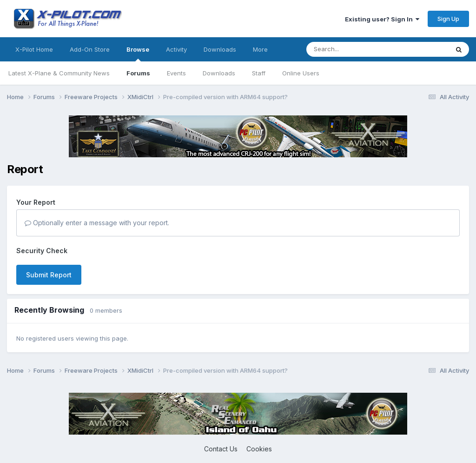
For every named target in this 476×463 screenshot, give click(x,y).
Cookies (259, 449)
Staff (259, 73)
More (260, 49)
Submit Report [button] (49, 275)
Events (176, 73)
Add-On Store (90, 49)
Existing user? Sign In (382, 19)
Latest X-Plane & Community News (59, 73)
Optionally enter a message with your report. (97, 223)
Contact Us (221, 449)
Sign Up (448, 19)
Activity (176, 49)
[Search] (359, 49)
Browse (138, 54)
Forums (138, 73)
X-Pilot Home (34, 49)
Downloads (219, 73)
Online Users (301, 73)
